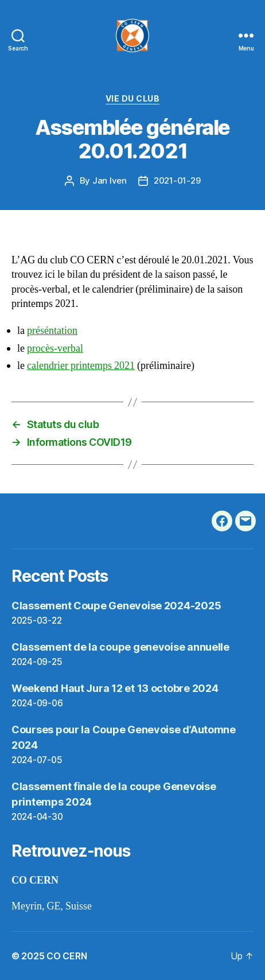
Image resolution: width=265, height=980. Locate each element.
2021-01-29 (177, 180)
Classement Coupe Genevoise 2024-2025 (116, 606)
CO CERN (67, 956)
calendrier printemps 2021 (81, 366)
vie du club (133, 98)
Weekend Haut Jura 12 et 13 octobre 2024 (115, 688)
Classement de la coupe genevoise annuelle (120, 647)
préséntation (52, 331)
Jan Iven (110, 180)
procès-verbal (55, 349)
